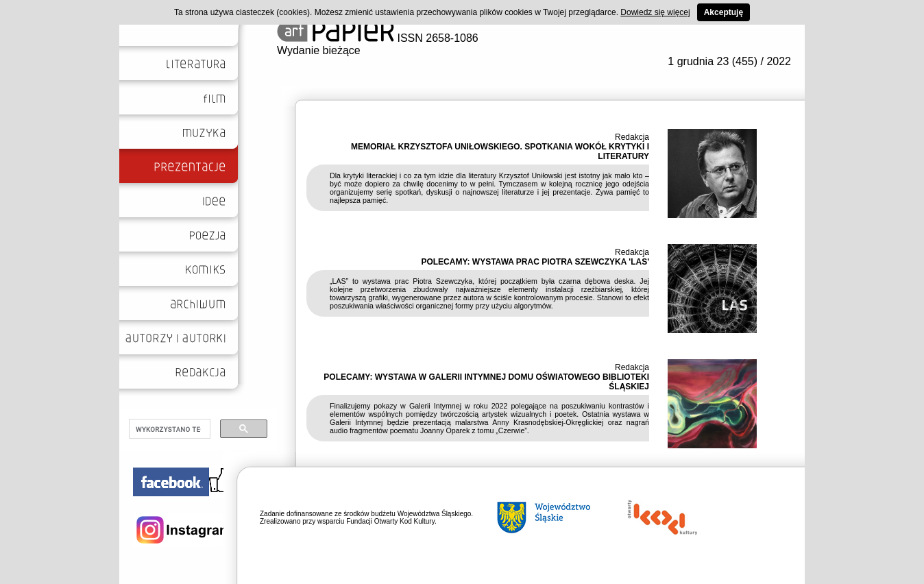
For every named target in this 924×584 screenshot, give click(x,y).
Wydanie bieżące (319, 50)
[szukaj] (168, 429)
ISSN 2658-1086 (378, 38)
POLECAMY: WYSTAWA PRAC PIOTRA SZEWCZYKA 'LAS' (535, 262)
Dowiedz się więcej (655, 12)
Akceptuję (724, 12)
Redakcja (632, 137)
